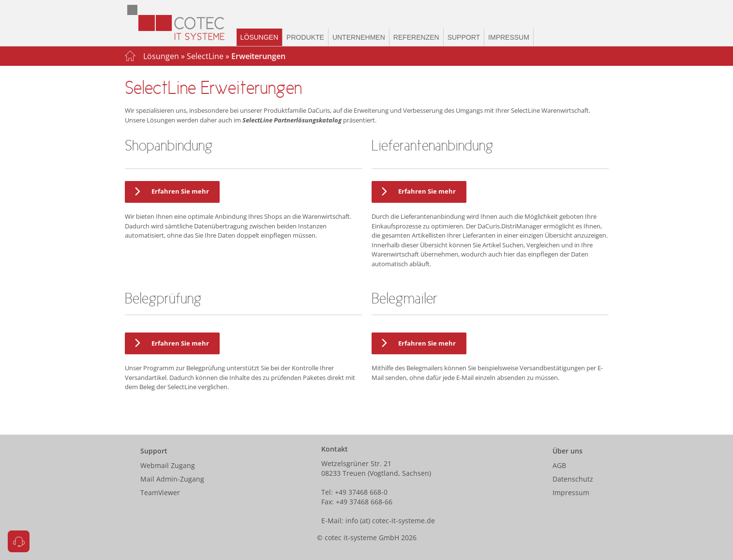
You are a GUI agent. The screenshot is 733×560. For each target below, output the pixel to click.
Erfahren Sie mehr (170, 192)
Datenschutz (573, 479)
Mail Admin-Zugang (172, 479)
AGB (559, 465)
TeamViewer (160, 492)
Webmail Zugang (168, 465)
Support (464, 37)
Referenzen (416, 37)
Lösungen (260, 37)
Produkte (305, 37)
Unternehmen (359, 37)
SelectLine (205, 56)
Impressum (509, 37)
